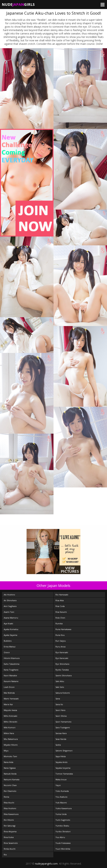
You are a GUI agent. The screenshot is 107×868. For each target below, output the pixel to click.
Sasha (58, 745)
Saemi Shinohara (64, 675)
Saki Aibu (60, 681)
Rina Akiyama (10, 831)
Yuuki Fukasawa (63, 843)
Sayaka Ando (61, 762)
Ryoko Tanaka (62, 670)
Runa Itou (60, 635)
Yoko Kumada (62, 791)
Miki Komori (10, 727)
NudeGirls (18, 4)
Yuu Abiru (60, 837)
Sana (58, 699)
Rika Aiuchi (9, 803)
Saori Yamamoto (63, 722)
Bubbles (8, 641)
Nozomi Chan (10, 785)
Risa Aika (60, 600)
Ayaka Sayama (11, 635)
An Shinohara (10, 600)
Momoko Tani (10, 756)
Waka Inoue (61, 779)
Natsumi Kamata (12, 779)
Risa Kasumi (61, 612)
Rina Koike (9, 837)
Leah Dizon (9, 687)
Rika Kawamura (11, 814)
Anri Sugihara (10, 606)
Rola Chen (60, 618)
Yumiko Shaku (62, 826)
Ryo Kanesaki (62, 652)
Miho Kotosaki (11, 716)
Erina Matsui (10, 647)
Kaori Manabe (10, 675)
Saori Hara (60, 710)
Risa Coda (60, 606)
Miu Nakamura (11, 739)
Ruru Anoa (61, 647)
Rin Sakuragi (10, 826)
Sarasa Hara (61, 733)
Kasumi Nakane (11, 681)
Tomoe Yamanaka (64, 774)
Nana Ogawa (10, 768)
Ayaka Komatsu (11, 629)
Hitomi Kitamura (12, 658)
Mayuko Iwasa (10, 710)
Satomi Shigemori (64, 751)
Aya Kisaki (8, 623)
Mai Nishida (9, 693)
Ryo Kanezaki (62, 658)
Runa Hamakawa (63, 629)
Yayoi (58, 785)
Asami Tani (9, 612)
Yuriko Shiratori (63, 831)
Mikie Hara (9, 733)
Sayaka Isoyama (63, 768)
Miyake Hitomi (11, 745)
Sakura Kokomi (63, 693)
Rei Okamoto (10, 791)
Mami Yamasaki (11, 699)
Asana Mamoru (11, 618)
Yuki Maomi (61, 803)
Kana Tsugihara (11, 670)
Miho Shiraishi (11, 722)
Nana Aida (9, 762)
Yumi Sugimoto (63, 820)
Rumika (59, 623)
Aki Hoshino (9, 595)
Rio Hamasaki (62, 595)
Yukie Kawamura (64, 808)
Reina (6, 797)
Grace (7, 652)
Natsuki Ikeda (10, 774)
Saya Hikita (61, 756)
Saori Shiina (61, 716)
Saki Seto (60, 687)
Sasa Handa (61, 739)
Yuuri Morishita (63, 849)
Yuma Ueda (61, 814)
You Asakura (61, 797)
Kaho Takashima (12, 664)
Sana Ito (59, 704)
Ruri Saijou (61, 641)
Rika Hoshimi (10, 808)
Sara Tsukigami (63, 727)
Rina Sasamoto (11, 843)
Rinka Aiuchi (10, 849)
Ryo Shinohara (62, 664)
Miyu (6, 751)
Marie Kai (8, 704)
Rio (5, 855)
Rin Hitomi (9, 820)
